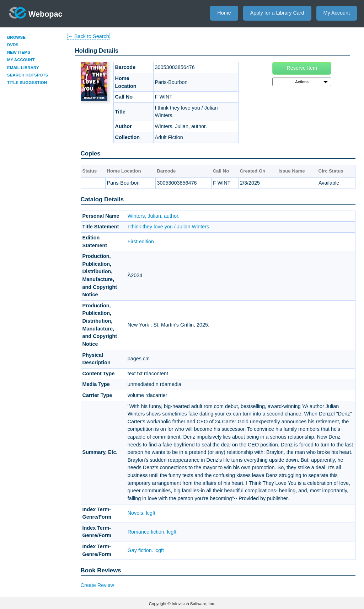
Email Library (23, 68)
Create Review (97, 585)
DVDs (13, 45)
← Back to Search (89, 36)
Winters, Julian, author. (154, 216)
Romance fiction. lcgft (152, 532)
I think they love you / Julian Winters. (169, 227)
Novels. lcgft (141, 513)
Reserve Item (302, 68)
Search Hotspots (28, 75)
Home (224, 13)
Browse (16, 37)
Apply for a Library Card (277, 13)
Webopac (36, 13)
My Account (337, 13)
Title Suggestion (27, 83)
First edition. (141, 242)
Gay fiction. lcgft (146, 550)
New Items (19, 52)
